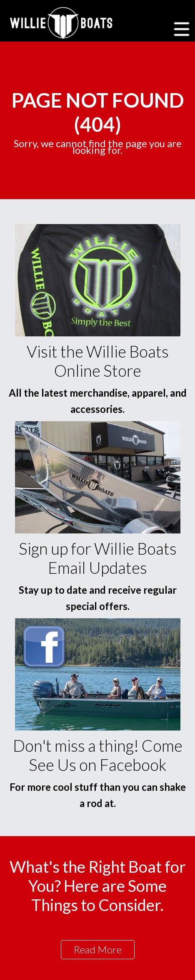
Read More (98, 949)
